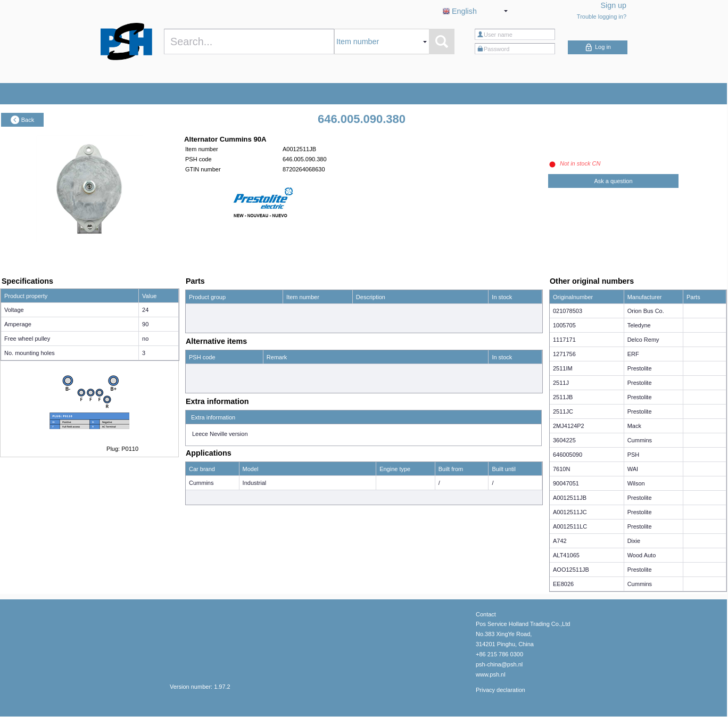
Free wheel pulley (27, 339)
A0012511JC (570, 512)
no (145, 339)
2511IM (563, 368)
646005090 (568, 455)
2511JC (563, 411)
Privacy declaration (500, 690)
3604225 (564, 440)
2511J (561, 383)
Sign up (614, 5)
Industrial (255, 483)
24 (145, 310)
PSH (634, 455)
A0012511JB (570, 498)
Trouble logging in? (602, 17)
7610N (561, 469)
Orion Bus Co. (646, 311)
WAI (633, 469)
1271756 (564, 354)
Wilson (636, 483)
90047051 (566, 483)
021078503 (568, 311)
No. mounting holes (30, 353)
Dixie (634, 541)
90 (145, 324)
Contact (486, 614)
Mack (634, 426)
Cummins (201, 483)
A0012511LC (570, 526)
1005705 (564, 325)
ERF (633, 354)
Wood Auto (642, 555)
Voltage (14, 310)
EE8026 (563, 584)
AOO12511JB (571, 570)
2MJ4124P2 (569, 426)
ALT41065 (566, 555)
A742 (560, 541)
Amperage (18, 324)
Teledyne (639, 325)
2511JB (563, 397)
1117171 (564, 340)
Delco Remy (643, 340)
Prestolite (640, 368)
